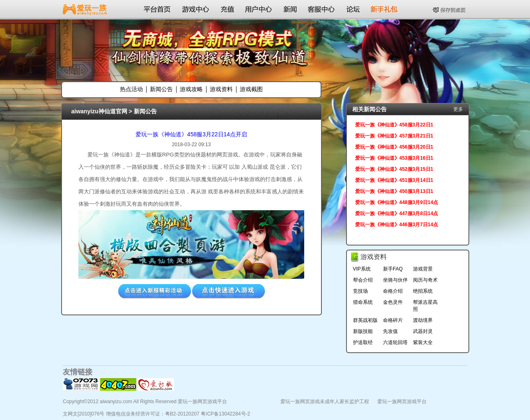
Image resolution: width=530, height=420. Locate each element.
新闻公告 (161, 89)
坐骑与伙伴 (395, 280)
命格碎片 (393, 320)
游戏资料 (221, 89)
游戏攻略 (191, 89)
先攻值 (390, 331)
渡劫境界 (423, 320)
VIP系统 (362, 269)
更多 (458, 109)
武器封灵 (423, 331)
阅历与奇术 (425, 280)
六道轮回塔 (395, 342)
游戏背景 (423, 269)
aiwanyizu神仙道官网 (99, 111)
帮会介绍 (363, 280)
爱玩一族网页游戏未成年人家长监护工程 (325, 402)
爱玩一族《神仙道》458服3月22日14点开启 (191, 134)
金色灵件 (393, 302)
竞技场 (360, 291)
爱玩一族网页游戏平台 (402, 402)
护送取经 (363, 342)
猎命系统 (363, 302)
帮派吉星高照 (425, 306)
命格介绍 (393, 291)
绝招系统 (423, 291)
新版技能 (363, 331)
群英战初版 (365, 320)
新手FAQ (393, 269)
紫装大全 (423, 342)
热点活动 (131, 89)
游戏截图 (251, 89)
